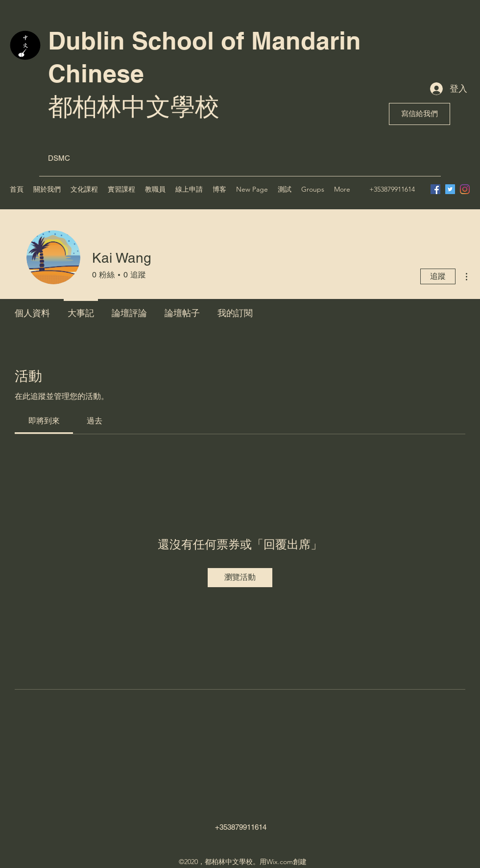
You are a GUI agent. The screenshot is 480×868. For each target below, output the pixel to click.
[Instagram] (465, 189)
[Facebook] (435, 189)
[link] (44, 421)
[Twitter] (450, 189)
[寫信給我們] (420, 114)
